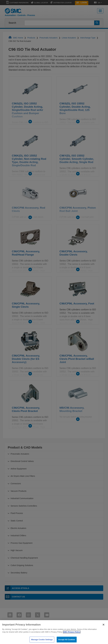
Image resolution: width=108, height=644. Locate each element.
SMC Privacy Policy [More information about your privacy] (72, 635)
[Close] (103, 628)
